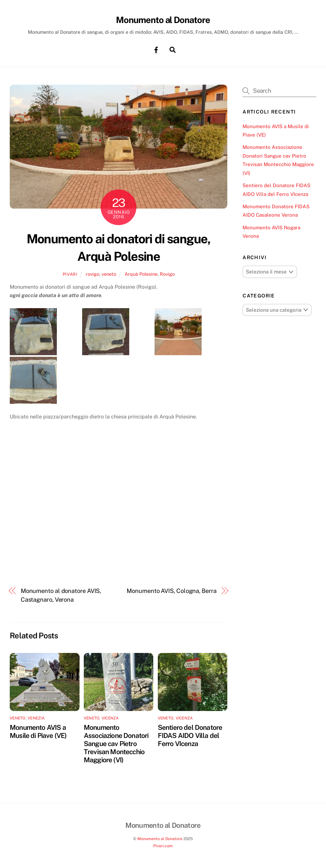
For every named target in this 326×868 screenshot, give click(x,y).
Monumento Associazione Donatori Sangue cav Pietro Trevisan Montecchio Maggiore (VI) (116, 744)
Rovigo (167, 274)
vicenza (110, 718)
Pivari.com (163, 846)
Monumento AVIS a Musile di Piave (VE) (38, 732)
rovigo (93, 274)
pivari (70, 275)
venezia (36, 718)
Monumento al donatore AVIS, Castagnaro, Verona (61, 595)
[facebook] (156, 49)
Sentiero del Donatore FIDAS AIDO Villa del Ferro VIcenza (190, 736)
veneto (109, 274)
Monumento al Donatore (160, 839)
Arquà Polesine (141, 274)
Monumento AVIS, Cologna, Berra (171, 591)
